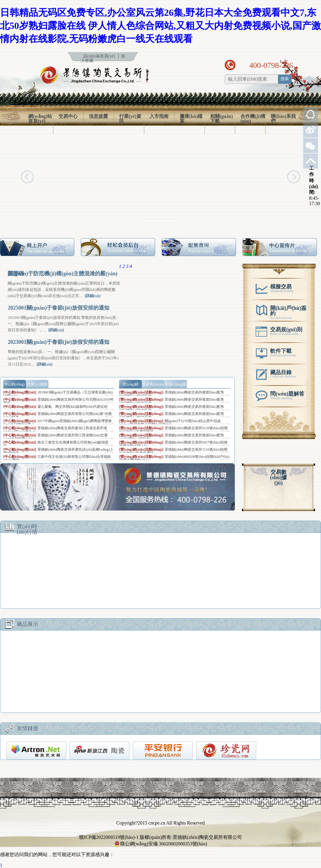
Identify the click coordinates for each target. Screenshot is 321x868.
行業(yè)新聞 (37, 384)
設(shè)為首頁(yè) (99, 56)
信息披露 (98, 116)
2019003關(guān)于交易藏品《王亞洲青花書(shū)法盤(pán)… (58, 394)
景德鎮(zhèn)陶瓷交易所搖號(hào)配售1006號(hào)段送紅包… (172, 416)
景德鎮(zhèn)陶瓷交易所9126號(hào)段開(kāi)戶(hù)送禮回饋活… (173, 430)
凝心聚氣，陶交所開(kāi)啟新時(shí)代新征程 (73, 407)
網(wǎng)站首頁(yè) (40, 119)
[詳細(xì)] (93, 296)
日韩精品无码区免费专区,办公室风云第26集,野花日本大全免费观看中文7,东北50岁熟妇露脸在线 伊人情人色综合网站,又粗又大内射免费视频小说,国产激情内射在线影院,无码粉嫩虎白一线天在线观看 (160, 26)
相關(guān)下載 (221, 119)
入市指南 (159, 116)
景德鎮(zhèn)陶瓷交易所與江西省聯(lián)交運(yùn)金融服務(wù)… (55, 437)
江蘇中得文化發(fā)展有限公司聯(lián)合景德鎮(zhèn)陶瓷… (57, 458)
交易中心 (68, 116)
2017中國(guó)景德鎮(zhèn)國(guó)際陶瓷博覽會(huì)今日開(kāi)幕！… (58, 423)
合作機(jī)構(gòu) (253, 119)
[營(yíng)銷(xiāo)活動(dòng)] (141, 392)
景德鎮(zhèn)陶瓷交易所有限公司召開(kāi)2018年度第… (59, 401)
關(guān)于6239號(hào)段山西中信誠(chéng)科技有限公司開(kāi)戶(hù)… (170, 423)
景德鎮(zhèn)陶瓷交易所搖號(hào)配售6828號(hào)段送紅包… (172, 394)
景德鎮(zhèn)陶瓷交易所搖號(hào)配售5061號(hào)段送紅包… (172, 408)
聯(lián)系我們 (283, 119)
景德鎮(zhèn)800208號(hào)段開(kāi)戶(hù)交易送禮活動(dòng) (174, 458)
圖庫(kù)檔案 (191, 119)
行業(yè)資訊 (130, 119)
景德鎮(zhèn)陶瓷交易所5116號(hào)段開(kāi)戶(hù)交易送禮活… (173, 451)
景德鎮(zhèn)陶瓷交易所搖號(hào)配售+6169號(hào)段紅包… (172, 437)
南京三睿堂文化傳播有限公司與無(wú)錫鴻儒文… (56, 444)
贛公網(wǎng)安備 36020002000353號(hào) (161, 844)
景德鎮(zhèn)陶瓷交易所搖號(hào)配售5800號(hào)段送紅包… (172, 401)
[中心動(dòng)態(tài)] (20, 392)
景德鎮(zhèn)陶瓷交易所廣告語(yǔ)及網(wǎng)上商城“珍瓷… (58, 451)
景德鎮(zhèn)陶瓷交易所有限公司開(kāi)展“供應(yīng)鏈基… (58, 416)
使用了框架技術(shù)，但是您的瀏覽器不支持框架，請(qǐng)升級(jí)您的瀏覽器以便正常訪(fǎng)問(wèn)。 (160, 572)
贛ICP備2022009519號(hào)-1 (109, 837)
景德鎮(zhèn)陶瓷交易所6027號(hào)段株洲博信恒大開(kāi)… (173, 444)
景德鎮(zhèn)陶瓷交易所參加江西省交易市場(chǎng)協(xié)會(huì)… (55, 430)
